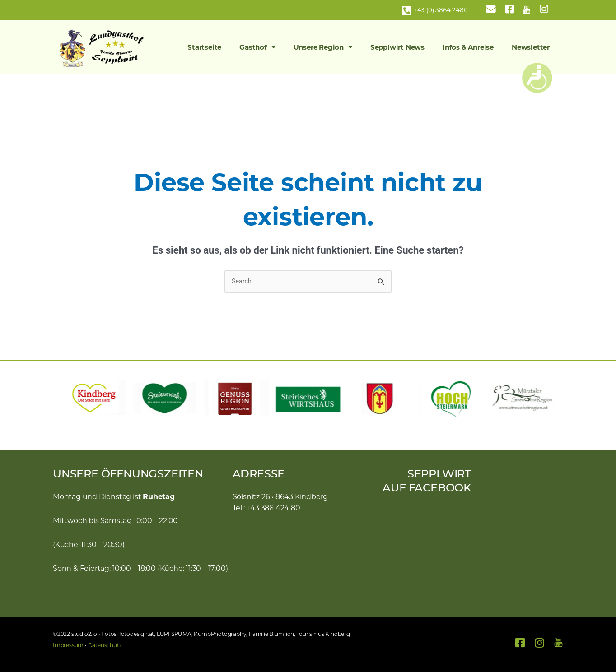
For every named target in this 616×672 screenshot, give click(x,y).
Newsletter (531, 47)
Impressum (68, 646)
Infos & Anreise (468, 47)
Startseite (204, 47)
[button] (64, 399)
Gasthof (257, 47)
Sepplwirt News (397, 47)
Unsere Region (323, 47)
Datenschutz (105, 646)
